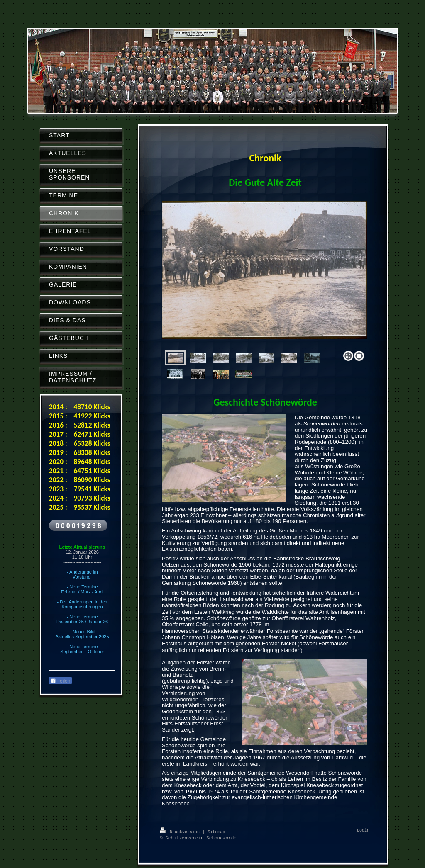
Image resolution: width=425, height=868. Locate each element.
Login (363, 831)
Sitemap (216, 832)
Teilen (60, 681)
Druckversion (181, 832)
